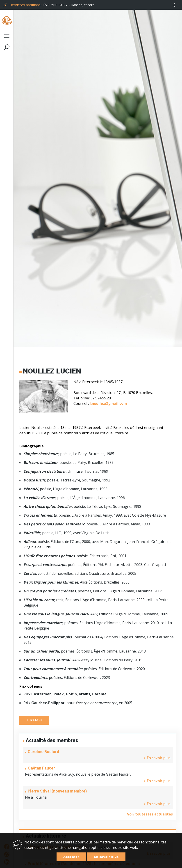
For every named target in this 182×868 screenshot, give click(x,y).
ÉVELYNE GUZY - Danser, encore (69, 5)
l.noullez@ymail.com (108, 403)
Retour (34, 720)
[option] (111, 5)
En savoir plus (106, 857)
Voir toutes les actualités (148, 814)
